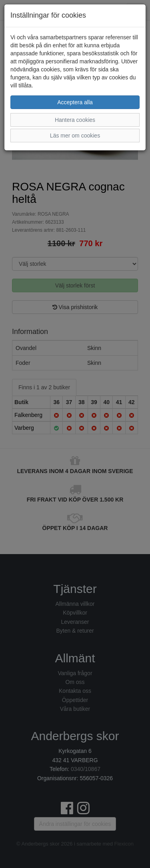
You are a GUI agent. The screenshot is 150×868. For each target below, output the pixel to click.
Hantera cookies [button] (75, 120)
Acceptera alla (75, 102)
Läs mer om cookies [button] (75, 136)
